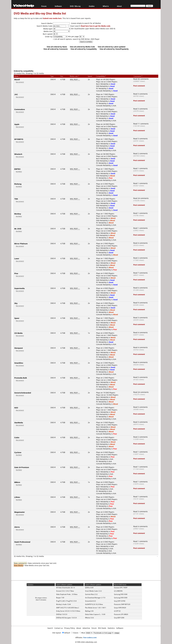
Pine (16, 273)
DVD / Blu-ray (75, 6)
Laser (17, 258)
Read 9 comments (140, 303)
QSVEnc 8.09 (89, 588)
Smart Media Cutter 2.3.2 (93, 591)
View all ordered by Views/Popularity (114, 49)
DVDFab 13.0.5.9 (62, 614)
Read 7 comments (140, 273)
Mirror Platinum (21, 244)
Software (58, 6)
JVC (16, 94)
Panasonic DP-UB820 (121, 614)
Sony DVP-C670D (120, 601)
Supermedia (19, 288)
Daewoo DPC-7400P (121, 588)
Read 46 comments (141, 79)
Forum (44, 6)
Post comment (139, 86)
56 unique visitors (41, 598)
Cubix (17, 437)
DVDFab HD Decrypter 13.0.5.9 (66, 618)
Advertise (86, 628)
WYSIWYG (19, 139)
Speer (17, 318)
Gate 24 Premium (22, 467)
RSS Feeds (102, 628)
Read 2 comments (140, 154)
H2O (16, 408)
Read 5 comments (140, 377)
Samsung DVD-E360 (121, 598)
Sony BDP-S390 (119, 618)
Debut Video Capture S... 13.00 (95, 614)
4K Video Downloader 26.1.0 (65, 588)
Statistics (111, 628)
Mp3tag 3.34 (89, 611)
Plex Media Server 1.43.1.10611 (96, 608)
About (119, 6)
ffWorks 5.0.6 (89, 618)
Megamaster (20, 512)
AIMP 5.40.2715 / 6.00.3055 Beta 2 (68, 608)
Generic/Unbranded (23, 393)
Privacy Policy (70, 628)
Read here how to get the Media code (96, 26)
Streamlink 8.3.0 (90, 601)
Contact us (59, 628)
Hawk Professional (22, 542)
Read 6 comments (140, 288)
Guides (92, 6)
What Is (106, 6)
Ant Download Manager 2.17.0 (95, 598)
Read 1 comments (140, 168)
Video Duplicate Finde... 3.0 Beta (67, 594)
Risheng (18, 184)
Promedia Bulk (21, 378)
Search (50, 628)
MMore (17, 482)
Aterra (17, 527)
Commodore (20, 109)
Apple (17, 124)
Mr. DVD (18, 229)
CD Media (18, 333)
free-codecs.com (90, 637)
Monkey (18, 214)
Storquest (19, 348)
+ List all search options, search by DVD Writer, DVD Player (76, 39)
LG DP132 (117, 611)
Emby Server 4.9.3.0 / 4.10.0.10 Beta (68, 611)
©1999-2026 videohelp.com (86, 642)
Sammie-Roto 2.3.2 (91, 594)
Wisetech (18, 154)
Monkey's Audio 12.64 (63, 604)
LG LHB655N (118, 591)
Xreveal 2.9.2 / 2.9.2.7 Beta (65, 591)
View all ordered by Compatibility (84, 49)
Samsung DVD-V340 (121, 594)
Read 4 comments (140, 243)
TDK (16, 199)
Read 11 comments (141, 124)
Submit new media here (52, 18)
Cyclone (18, 452)
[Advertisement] (86, 60)
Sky (16, 303)
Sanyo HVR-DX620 (120, 608)
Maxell (17, 79)
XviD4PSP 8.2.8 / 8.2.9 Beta (94, 604)
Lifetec (17, 497)
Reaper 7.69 (60, 598)
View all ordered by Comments (56, 49)
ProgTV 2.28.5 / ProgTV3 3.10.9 (66, 601)
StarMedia (19, 423)
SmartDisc (19, 363)
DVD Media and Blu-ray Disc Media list (40, 13)
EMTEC (17, 169)
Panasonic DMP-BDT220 (122, 604)
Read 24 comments (141, 198)
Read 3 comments (140, 94)
